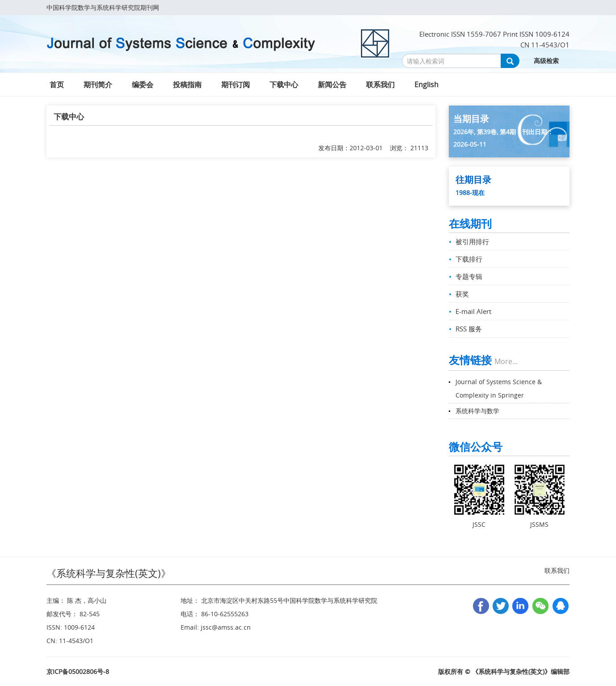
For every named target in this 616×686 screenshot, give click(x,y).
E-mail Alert (473, 311)
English (426, 85)
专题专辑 (469, 276)
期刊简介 (98, 85)
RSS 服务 (469, 329)
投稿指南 (187, 85)
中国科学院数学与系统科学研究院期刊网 (103, 7)
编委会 (143, 85)
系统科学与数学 (477, 411)
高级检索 (546, 61)
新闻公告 (332, 85)
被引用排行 (472, 241)
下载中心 (284, 85)
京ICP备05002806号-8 (78, 671)
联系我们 (380, 85)
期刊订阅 (236, 85)
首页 (57, 85)
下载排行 (469, 259)
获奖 (462, 294)
